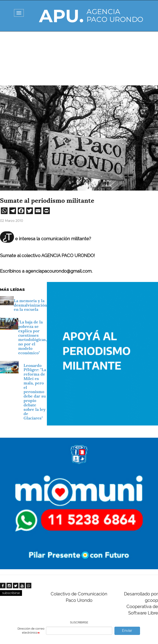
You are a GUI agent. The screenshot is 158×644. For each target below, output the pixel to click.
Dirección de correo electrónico (31, 631)
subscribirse (11, 593)
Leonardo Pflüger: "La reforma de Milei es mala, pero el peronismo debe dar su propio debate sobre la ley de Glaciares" (35, 392)
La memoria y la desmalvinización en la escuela (30, 305)
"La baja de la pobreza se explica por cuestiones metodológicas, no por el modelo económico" (33, 337)
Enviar (127, 631)
